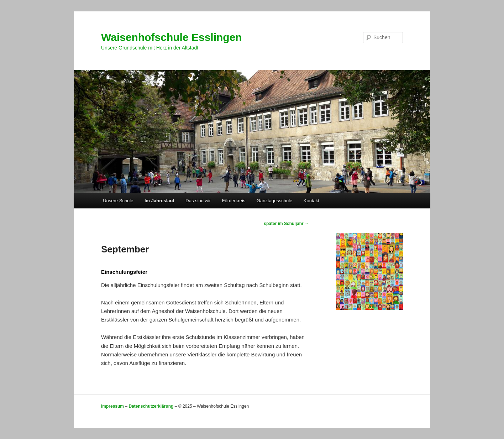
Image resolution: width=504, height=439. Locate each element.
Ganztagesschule (274, 201)
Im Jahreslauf (159, 201)
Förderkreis (234, 201)
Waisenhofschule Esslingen (172, 37)
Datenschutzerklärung (151, 406)
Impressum (112, 406)
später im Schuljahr (286, 224)
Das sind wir (198, 201)
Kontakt (311, 201)
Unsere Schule (118, 201)
